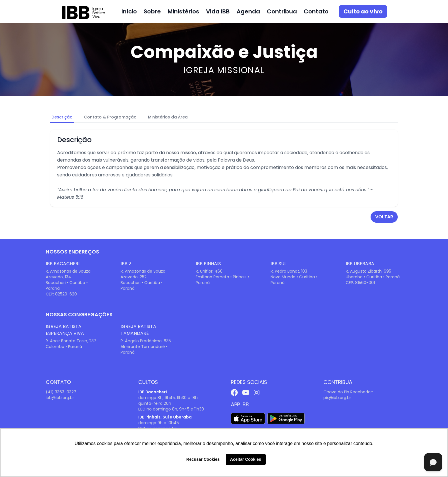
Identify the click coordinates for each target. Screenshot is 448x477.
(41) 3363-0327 (61, 392)
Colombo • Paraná (64, 347)
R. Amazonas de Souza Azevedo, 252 (143, 274)
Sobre (152, 11)
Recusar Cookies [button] (203, 459)
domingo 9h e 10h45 (159, 423)
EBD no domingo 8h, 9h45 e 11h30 (171, 409)
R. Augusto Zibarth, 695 (368, 271)
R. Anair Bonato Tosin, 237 (71, 341)
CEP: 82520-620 (61, 294)
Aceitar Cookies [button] (246, 459)
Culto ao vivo (363, 11)
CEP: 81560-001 (360, 283)
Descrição (62, 117)
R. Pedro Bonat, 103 (289, 271)
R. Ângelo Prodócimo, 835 (146, 341)
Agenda (248, 11)
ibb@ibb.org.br (60, 398)
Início (129, 11)
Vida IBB (218, 11)
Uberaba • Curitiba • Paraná (373, 277)
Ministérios (183, 11)
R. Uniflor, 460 (209, 271)
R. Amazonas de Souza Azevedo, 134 (68, 274)
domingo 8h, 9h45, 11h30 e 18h (168, 398)
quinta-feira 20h (155, 403)
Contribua (282, 11)
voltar (384, 217)
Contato (316, 11)
